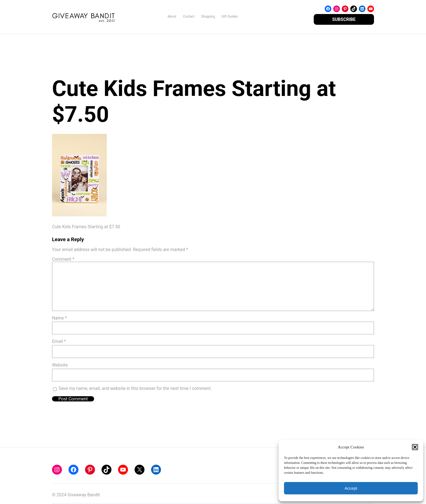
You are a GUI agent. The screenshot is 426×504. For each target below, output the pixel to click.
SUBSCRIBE (344, 19)
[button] (415, 447)
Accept (351, 488)
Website (60, 365)
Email (59, 341)
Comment (63, 259)
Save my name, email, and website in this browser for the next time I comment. (135, 388)
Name (59, 318)
